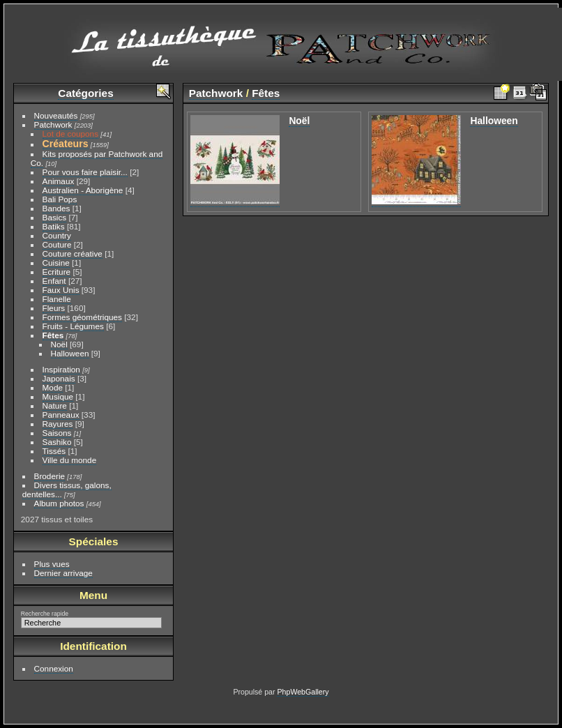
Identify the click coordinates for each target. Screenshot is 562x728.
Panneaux (61, 415)
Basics (55, 217)
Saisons (57, 433)
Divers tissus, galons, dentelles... (67, 490)
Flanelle (57, 299)
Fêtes (53, 335)
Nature (55, 405)
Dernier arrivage (63, 573)
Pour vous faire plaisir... (85, 172)
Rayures (58, 424)
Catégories (85, 93)
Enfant (54, 281)
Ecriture (57, 272)
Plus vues (52, 564)
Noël (59, 344)
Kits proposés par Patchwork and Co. (97, 158)
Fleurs (54, 308)
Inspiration (61, 369)
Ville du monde (70, 460)
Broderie (50, 476)
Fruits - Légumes (73, 326)
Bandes (56, 208)
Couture (57, 244)
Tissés (54, 451)
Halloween (70, 353)
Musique (58, 396)
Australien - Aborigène (83, 190)
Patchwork (53, 124)
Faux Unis (61, 290)
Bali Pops (60, 199)
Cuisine (56, 263)
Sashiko (57, 442)
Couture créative (73, 253)
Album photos (59, 503)
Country (57, 235)
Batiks (54, 226)
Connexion (54, 668)
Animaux (59, 181)
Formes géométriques (82, 317)
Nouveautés (56, 115)
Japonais (59, 378)
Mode (53, 387)
